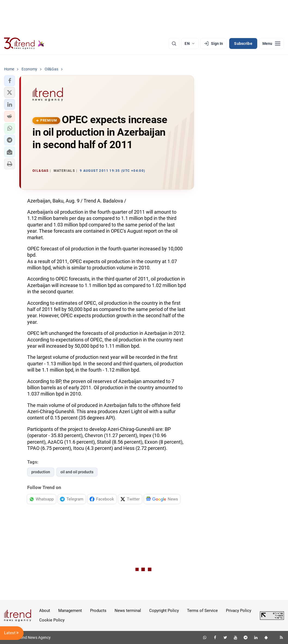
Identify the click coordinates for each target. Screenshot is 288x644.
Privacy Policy (239, 611)
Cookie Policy (52, 620)
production (41, 472)
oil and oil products (77, 472)
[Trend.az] (24, 43)
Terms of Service (202, 611)
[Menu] (271, 43)
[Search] (174, 43)
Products (98, 611)
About (45, 611)
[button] (10, 81)
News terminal (128, 611)
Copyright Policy (164, 611)
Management (70, 611)
